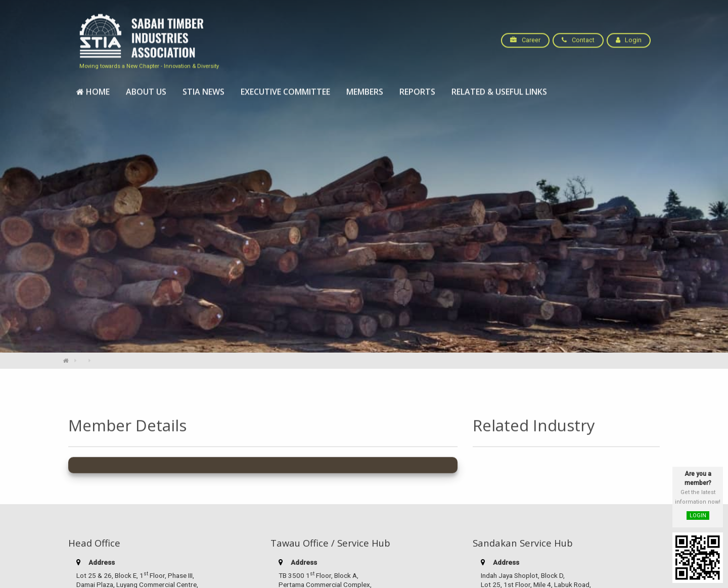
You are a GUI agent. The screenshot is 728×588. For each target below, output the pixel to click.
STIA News (203, 87)
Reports (417, 87)
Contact (578, 36)
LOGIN (698, 516)
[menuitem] (93, 87)
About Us (146, 87)
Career (525, 36)
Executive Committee (285, 87)
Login (629, 36)
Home (93, 87)
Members (365, 87)
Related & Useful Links (499, 87)
